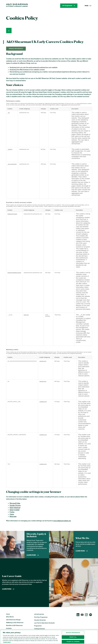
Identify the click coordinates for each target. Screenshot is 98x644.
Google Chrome (15, 505)
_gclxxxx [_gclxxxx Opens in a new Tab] (10, 149)
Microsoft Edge (15, 503)
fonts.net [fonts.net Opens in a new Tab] (26, 315)
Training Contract (39, 629)
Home (8, 614)
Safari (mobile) (15, 510)
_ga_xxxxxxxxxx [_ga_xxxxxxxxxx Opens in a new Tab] (12, 164)
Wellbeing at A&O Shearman (15, 623)
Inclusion (9, 628)
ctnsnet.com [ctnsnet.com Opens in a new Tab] (43, 361)
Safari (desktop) (15, 508)
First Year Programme (41, 617)
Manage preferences (16, 49)
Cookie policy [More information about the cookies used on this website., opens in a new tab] (7, 642)
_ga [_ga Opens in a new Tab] (9, 113)
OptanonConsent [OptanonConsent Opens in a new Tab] (12, 214)
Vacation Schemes (40, 620)
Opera (12, 514)
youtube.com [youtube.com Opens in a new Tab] (43, 402)
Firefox (12, 512)
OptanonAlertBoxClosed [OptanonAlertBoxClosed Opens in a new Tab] (14, 273)
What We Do (10, 617)
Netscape (13, 516)
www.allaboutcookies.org (62, 521)
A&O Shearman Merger (13, 620)
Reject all (73, 637)
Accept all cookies (73, 642)
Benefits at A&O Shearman (14, 625)
